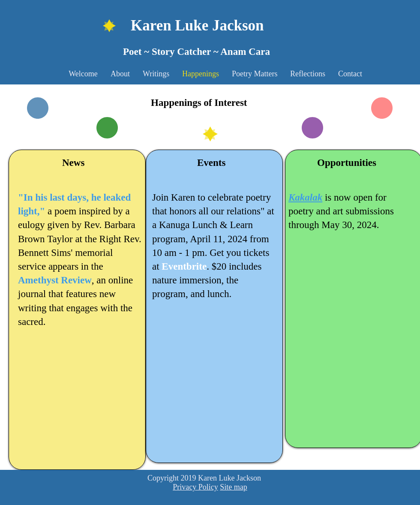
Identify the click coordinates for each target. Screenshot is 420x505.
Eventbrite (184, 266)
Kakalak (305, 197)
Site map (234, 487)
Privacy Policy (195, 487)
